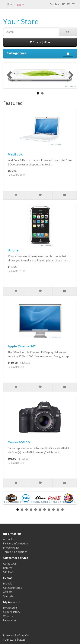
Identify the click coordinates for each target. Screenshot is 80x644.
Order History (12, 612)
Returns (8, 568)
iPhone (13, 250)
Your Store (21, 22)
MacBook (15, 154)
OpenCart (24, 635)
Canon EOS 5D (19, 442)
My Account (10, 608)
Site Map (8, 572)
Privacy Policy (11, 548)
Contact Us (10, 564)
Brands (8, 584)
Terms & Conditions (15, 552)
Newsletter (10, 620)
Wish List (8, 616)
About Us (9, 539)
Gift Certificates (12, 588)
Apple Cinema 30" (22, 346)
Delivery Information (16, 543)
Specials (8, 596)
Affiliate (8, 592)
